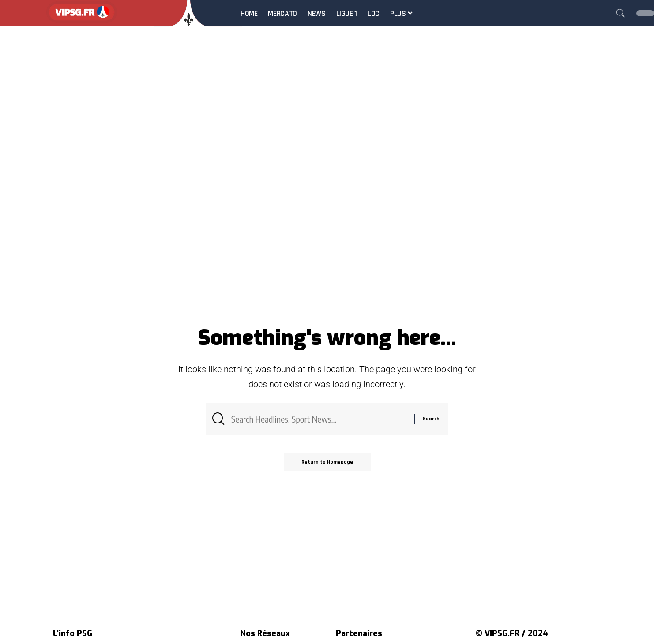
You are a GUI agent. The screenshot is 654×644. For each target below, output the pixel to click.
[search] (620, 13)
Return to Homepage (327, 462)
